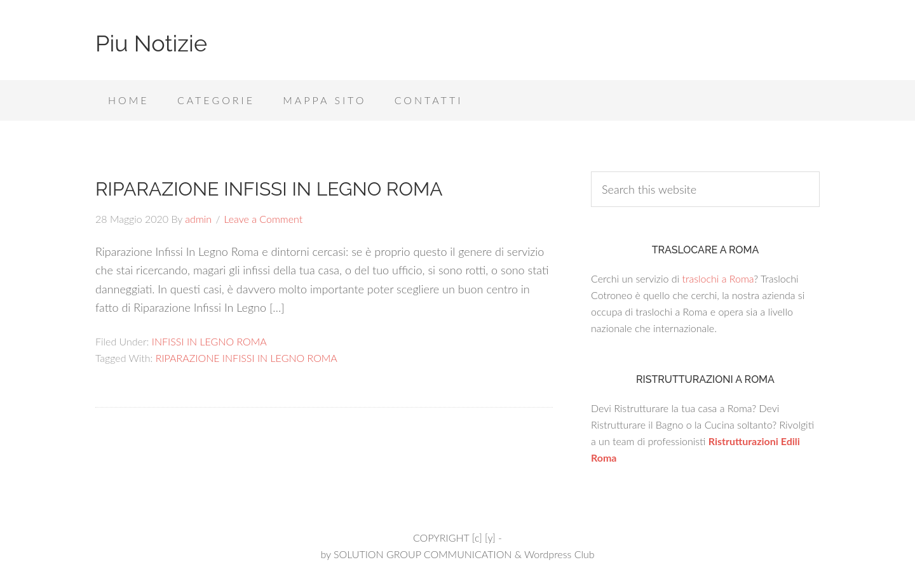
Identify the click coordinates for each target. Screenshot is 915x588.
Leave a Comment (263, 219)
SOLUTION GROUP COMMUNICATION (423, 554)
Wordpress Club (559, 554)
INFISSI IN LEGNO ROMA (209, 341)
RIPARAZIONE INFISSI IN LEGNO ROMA (269, 189)
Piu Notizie (151, 43)
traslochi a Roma (718, 278)
